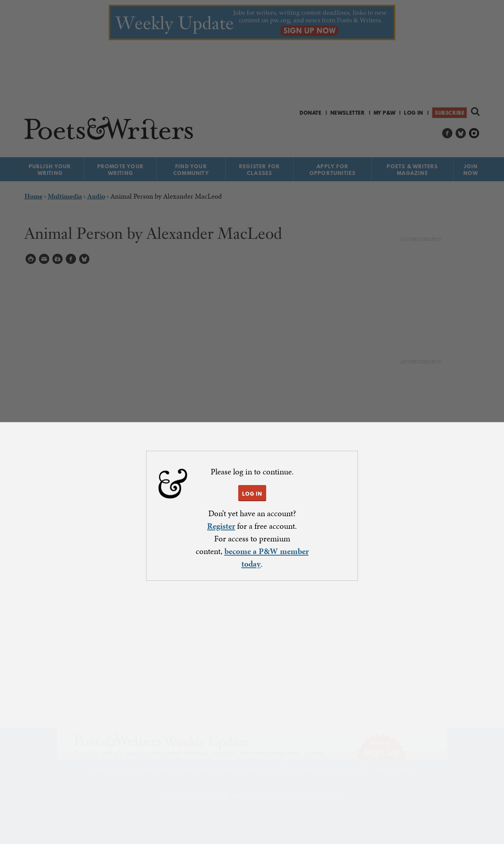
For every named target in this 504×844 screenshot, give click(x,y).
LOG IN (252, 494)
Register (221, 526)
